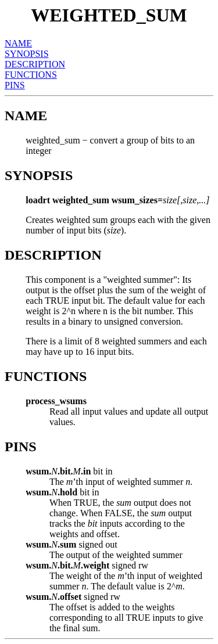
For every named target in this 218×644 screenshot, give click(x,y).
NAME (18, 43)
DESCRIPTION (35, 64)
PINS (15, 85)
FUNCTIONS (31, 75)
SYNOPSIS (27, 54)
